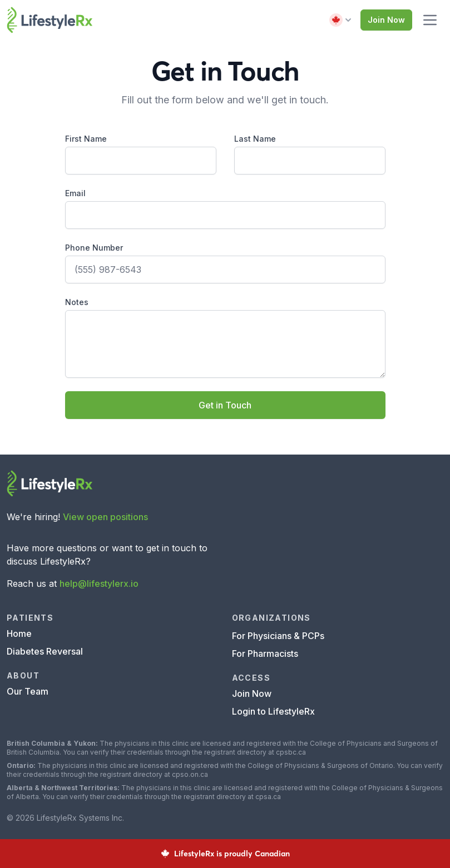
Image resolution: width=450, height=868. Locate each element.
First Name (86, 139)
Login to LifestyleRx (273, 711)
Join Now (386, 20)
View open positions (105, 517)
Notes (77, 302)
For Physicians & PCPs (278, 636)
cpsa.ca (268, 797)
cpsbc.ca (291, 752)
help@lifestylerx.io (99, 583)
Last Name (255, 139)
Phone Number (94, 248)
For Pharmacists (265, 654)
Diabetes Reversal (45, 651)
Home (19, 633)
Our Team (28, 691)
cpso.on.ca (190, 774)
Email (75, 193)
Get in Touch (225, 405)
